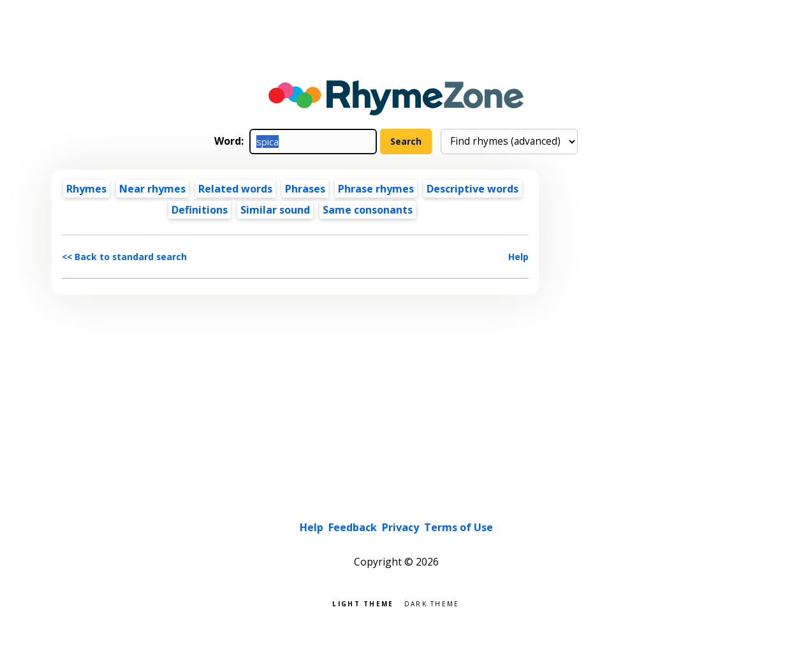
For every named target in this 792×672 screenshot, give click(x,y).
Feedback (353, 527)
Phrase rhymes (376, 189)
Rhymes (86, 189)
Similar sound (275, 210)
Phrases (305, 189)
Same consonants (368, 210)
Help (518, 257)
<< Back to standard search (124, 257)
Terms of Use (458, 527)
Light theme (363, 603)
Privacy (400, 527)
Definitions (200, 210)
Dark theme (432, 603)
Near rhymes (152, 189)
